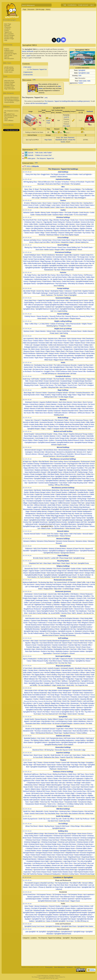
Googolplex (90, 763)
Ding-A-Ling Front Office (42, 242)
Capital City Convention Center (45, 494)
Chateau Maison (38, 341)
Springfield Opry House (76, 767)
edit (34, 80)
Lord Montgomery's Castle (64, 721)
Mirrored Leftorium (31, 454)
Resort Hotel (28, 369)
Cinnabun (77, 695)
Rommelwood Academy (32, 627)
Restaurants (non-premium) (63, 580)
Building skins (63, 831)
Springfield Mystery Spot (49, 268)
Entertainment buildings (63, 252)
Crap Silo (47, 755)
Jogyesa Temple (34, 571)
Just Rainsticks (57, 731)
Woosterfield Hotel (63, 374)
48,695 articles (9, 67)
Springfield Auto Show (47, 476)
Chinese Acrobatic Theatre (52, 763)
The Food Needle (59, 379)
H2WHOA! (49, 259)
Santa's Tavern (68, 865)
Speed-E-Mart (56, 681)
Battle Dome (73, 774)
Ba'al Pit (47, 558)
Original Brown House (81, 349)
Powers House (79, 351)
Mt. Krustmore (54, 383)
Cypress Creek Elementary (39, 621)
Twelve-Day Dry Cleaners (77, 683)
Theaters (63, 760)
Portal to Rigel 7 (70, 793)
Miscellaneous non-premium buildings (63, 459)
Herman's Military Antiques (53, 672)
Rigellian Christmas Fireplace (69, 228)
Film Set (72, 420)
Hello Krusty (57, 701)
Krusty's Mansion (81, 406)
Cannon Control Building (87, 220)
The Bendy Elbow (45, 189)
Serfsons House (46, 723)
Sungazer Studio (59, 429)
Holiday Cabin (88, 345)
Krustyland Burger (66, 381)
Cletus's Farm (49, 341)
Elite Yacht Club (84, 464)
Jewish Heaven (64, 318)
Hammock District (73, 699)
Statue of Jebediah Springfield (56, 921)
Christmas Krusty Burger (49, 842)
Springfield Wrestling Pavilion (54, 745)
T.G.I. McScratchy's (29, 611)
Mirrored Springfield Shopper (65, 456)
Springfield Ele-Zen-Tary (68, 629)
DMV (67, 300)
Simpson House (30, 356)
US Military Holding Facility (75, 804)
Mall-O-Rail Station (75, 534)
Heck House (58, 859)
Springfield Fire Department (64, 307)
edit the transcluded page (38, 103)
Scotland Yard (50, 307)
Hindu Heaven (42, 318)
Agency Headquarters (30, 659)
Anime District (28, 490)
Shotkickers (44, 198)
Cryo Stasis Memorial (46, 643)
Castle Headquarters (46, 836)
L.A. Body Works (44, 324)
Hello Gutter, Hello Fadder (44, 153)
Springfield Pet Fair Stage (66, 268)
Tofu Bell (72, 611)
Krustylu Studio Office (36, 424)
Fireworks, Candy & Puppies (80, 697)
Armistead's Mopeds (67, 668)
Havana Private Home (76, 345)
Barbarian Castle (29, 213)
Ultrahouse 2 (61, 804)
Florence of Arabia (72, 174)
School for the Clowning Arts (60, 627)
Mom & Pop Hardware (54, 677)
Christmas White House (50, 848)
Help (6, 40)
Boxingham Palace (57, 213)
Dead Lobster (47, 596)
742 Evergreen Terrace (59, 895)
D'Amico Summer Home (79, 404)
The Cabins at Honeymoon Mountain (65, 365)
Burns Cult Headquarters (72, 461)
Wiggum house (75, 901)
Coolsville (33, 697)
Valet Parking (64, 333)
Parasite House (49, 793)
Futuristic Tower (46, 647)
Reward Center (88, 679)
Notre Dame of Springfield (55, 573)
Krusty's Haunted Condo (52, 381)
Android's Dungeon (54, 668)
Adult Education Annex (32, 618)
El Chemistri (72, 582)
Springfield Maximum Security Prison (47, 309)
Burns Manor (78, 402)
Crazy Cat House (73, 341)
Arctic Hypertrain (43, 220)
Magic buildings (63, 390)
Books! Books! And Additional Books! (35, 695)
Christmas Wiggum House (66, 848)
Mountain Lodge (76, 409)
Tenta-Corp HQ (45, 802)
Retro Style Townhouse (32, 651)
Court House (60, 300)
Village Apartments (78, 358)
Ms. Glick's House (34, 349)
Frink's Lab (29, 345)
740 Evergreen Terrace (44, 895)
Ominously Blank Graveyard (79, 509)
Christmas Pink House (69, 844)
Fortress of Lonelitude (73, 222)
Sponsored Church (40, 870)
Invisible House (53, 787)
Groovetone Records (46, 422)
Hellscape (42, 785)
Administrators (9, 52)
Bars (63, 187)
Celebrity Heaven (30, 316)
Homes (63, 336)
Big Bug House (49, 826)
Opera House (51, 765)
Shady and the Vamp (88, 353)
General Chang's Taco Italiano (58, 598)
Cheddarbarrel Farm (47, 464)
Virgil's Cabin (89, 358)
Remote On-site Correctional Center (48, 514)
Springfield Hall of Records (82, 307)
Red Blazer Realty (53, 474)
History (48, 9)
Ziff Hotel (73, 374)
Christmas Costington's (88, 838)
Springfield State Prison (69, 926)
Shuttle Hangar (46, 518)
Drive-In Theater (53, 778)
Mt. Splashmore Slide (59, 261)
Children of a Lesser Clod (43, 155)
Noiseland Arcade (39, 910)
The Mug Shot (37, 196)
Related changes (10, 82)
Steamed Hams (79, 609)
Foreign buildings (63, 288)
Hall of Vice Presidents (41, 548)
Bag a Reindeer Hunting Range (59, 220)
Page (24, 9)
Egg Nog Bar (48, 222)
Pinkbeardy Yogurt (82, 605)
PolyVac (90, 649)
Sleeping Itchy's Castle (31, 385)
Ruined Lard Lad (57, 865)
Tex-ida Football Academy (36, 633)
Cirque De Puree (76, 240)
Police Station (83, 305)
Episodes (7, 26)
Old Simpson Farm (56, 349)
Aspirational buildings (63, 179)
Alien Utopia (34, 641)
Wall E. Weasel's (77, 613)
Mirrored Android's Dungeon (34, 450)
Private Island (54, 333)
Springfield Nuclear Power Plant (79, 479)
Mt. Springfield (41, 932)
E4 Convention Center (60, 257)
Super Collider (34, 802)
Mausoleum (88, 789)
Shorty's (87, 607)
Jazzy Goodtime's (79, 600)
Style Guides (8, 55)
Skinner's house (55, 899)
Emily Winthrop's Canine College (71, 621)
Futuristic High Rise (74, 645)
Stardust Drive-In (63, 769)
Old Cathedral (69, 573)
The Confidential (87, 189)
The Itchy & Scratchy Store (43, 731)
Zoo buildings (63, 824)
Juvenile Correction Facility (43, 303)
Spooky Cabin (90, 798)
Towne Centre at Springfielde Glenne (63, 712)
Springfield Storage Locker (31, 526)
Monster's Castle (56, 791)
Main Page (8, 24)
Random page (9, 37)
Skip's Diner (58, 589)
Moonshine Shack (62, 226)
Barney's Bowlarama (48, 255)
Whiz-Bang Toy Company (76, 284)
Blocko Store (67, 693)
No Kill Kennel (64, 509)
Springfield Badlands (53, 932)
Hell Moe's (69, 783)
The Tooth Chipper (61, 385)
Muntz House (45, 349)
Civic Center (41, 738)
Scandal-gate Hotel (60, 369)
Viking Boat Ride (53, 387)
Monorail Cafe (77, 602)
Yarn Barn (81, 714)
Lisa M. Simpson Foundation (75, 468)
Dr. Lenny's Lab (67, 755)
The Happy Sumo (55, 600)
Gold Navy (88, 670)
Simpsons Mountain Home (70, 411)
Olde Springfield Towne (55, 472)
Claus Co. (40, 222)
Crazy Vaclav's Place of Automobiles (79, 497)
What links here (9, 81)
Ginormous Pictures (82, 420)
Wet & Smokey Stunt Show (68, 387)
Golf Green (72, 466)
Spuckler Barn (33, 483)
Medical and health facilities (63, 431)
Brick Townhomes (88, 339)
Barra (26, 189)
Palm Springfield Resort (57, 367)
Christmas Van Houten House (85, 846)
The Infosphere (9, 117)
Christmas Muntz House (36, 844)
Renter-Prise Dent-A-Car (68, 474)
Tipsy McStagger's (80, 198)
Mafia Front (54, 470)
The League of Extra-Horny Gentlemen (37, 193)
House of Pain (85, 785)
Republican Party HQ (67, 514)
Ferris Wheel (69, 729)
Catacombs (49, 776)
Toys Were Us (89, 712)
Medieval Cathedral (29, 791)
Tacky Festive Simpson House (42, 872)
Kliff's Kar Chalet (85, 505)
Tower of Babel (72, 577)
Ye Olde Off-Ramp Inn (49, 374)
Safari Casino (60, 207)
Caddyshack (72, 492)
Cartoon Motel (28, 367)
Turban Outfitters (82, 733)
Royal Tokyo (49, 369)
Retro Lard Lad (37, 607)
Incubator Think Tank (78, 503)
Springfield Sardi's (67, 609)
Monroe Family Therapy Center (59, 438)
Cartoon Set (29, 420)
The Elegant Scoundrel (58, 174)
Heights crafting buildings (63, 321)
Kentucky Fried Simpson (54, 584)
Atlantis (41, 826)
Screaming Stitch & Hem (38, 798)
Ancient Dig (40, 291)
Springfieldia (63, 717)
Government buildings (63, 298)
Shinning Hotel (62, 798)
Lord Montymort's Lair (39, 863)
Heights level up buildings (63, 329)
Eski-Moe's (39, 191)
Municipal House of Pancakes (55, 587)
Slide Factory (57, 281)
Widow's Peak (46, 528)
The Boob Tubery (78, 693)
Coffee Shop (34, 324)
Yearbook (90, 111)
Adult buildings (63, 172)
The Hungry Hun (67, 600)
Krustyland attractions (63, 376)
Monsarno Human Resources (65, 541)
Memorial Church (73, 571)
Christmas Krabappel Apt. (32, 842)
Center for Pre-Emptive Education (68, 618)
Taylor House (39, 358)
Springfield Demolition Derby (58, 265)
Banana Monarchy (41, 719)
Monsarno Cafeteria (30, 541)
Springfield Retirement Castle (47, 901)
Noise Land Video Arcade (75, 261)
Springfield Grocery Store (72, 887)
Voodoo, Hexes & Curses (66, 806)
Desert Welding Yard (74, 247)
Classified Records (48, 420)
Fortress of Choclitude (77, 182)
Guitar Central (62, 699)
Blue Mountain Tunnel (67, 490)
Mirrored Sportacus (49, 456)
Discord (7, 57)
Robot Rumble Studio (49, 263)
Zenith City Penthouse (82, 819)
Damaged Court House (85, 851)
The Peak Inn (78, 367)
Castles (63, 210)
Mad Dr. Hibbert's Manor (33, 789)
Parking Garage (83, 472)
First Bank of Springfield (34, 501)
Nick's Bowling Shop (30, 705)
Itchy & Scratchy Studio (78, 422)
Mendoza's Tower (87, 470)
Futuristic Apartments (44, 645)
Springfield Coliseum (41, 742)
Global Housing (57, 647)
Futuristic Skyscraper (33, 647)
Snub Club (53, 198)
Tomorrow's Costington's (61, 653)
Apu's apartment (89, 895)
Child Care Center (36, 497)
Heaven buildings (63, 314)
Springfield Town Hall (53, 919)
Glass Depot (47, 563)
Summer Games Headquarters (48, 483)
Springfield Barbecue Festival (51, 609)
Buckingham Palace (57, 291)
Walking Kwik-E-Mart (51, 397)
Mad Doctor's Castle (87, 787)
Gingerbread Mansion (30, 859)
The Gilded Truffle (75, 883)
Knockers (53, 177)
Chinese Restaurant (86, 594)
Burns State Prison (31, 300)
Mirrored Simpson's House (83, 454)
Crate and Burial (66, 670)
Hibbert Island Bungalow (54, 785)
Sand (65, 138)
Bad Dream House (46, 774)
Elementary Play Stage (78, 763)
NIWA (6, 119)
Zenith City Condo (44, 819)
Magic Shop (42, 677)
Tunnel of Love (72, 385)
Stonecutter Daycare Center (64, 750)
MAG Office (63, 789)
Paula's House (40, 351)
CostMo (49, 697)
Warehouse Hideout (53, 235)
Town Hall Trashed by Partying (33, 874)
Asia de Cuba (52, 594)
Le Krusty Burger (46, 602)
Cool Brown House (61, 341)
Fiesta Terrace (58, 343)
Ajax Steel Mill (42, 275)
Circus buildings (63, 238)
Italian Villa (59, 406)
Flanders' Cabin (69, 343)
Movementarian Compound (32, 509)
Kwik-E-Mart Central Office (68, 293)
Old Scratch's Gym (37, 793)
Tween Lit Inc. (52, 804)
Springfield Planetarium (87, 551)
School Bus (64, 353)
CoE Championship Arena (54, 738)
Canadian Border (83, 492)
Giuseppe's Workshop (40, 345)
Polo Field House (87, 409)
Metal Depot (56, 563)
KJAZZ (26, 424)
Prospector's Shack (65, 326)
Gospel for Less (38, 672)
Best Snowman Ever (51, 834)
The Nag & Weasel (48, 196)
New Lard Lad (29, 605)
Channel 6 (37, 420)
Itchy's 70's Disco (66, 259)
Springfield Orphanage (84, 524)
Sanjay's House (54, 353)
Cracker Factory (78, 275)
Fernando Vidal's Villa (46, 343)
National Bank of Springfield (50, 509)
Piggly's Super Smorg (68, 605)
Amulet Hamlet (29, 719)
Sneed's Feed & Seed (37, 813)
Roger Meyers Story (63, 263)
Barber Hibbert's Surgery (56, 719)
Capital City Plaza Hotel (85, 365)
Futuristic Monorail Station (32, 534)
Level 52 (66, 117)
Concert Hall (65, 763)
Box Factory (52, 275)
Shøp (26, 324)
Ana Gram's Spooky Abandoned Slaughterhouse (55, 641)
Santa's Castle (90, 231)
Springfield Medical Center (65, 442)
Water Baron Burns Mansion (44, 413)
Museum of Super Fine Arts (76, 548)
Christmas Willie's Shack (84, 848)
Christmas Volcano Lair (34, 848)
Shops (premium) (63, 688)
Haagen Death (30, 600)
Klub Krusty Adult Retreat (31, 261)
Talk (65, 5)
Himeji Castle (69, 215)
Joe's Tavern (91, 191)
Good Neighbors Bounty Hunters (39, 503)
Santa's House (29, 233)
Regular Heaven (75, 318)
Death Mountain (56, 755)
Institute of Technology (57, 324)
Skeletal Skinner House (52, 868)
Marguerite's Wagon (67, 242)
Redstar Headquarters (84, 511)
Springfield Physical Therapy (84, 442)
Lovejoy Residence (66, 347)
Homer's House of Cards (31, 205)
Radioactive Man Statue (52, 757)
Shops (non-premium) (63, 666)
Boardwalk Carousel (49, 729)
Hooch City (66, 701)
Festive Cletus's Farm (48, 855)
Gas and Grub (43, 598)
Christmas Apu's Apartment (62, 836)
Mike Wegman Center (70, 623)
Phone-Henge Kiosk (66, 558)
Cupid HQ (38, 499)
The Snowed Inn (38, 371)
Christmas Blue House (79, 836)
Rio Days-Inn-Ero (38, 369)
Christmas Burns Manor (40, 838)
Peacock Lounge (33, 207)
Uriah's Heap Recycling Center (78, 483)
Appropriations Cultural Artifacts (82, 691)
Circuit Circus (85, 695)
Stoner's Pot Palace (44, 712)
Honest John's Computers (70, 672)
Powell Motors (47, 281)
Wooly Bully (70, 685)
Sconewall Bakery (48, 607)
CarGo (74, 494)
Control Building (40, 481)
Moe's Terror (69, 863)
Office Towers (82, 649)
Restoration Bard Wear (33, 723)
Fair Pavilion (27, 466)
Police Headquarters (71, 305)
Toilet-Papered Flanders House (84, 872)
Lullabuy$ (47, 703)
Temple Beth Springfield (59, 577)
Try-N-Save (37, 714)
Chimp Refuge (75, 826)
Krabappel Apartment (31, 347)
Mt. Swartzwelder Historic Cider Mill (75, 279)
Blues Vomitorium (81, 490)
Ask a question (9, 34)
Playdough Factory (35, 281)
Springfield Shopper (34, 429)
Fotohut (36, 699)
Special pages (9, 84)
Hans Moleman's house (68, 897)
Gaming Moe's (88, 203)
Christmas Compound (72, 838)
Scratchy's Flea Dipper (85, 383)
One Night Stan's (73, 196)
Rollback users (9, 50)
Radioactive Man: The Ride (69, 383)
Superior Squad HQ (66, 757)
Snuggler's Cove (49, 371)
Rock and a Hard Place (53, 184)
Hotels (63, 363)
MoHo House (27, 196)
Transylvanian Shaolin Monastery (36, 804)
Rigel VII (84, 795)
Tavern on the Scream (46, 385)
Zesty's (77, 589)
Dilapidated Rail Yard (36, 563)
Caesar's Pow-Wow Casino (61, 203)
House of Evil (75, 785)
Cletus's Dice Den (77, 203)
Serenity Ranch (90, 440)
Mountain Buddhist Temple (37, 573)
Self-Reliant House (74, 353)
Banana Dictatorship (40, 693)
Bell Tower (81, 774)
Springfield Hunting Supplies (71, 710)
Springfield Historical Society (58, 522)
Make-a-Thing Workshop (75, 789)
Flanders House (80, 343)
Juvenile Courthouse (60, 303)
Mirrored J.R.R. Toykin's (84, 452)
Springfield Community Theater (58, 767)
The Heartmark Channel (61, 422)
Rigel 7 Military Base (73, 795)
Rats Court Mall (45, 795)
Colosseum (68, 291)
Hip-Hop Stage (28, 765)
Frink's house (55, 897)
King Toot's (61, 675)
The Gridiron (82, 191)
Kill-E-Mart (81, 859)
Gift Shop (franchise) (79, 379)
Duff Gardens (47, 257)
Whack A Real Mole (67, 270)
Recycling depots (63, 561)
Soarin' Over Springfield (41, 265)
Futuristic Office (87, 645)
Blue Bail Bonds (44, 461)
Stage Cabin (79, 268)
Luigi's (42, 587)
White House (48, 360)
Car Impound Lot (83, 494)
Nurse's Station (28, 440)
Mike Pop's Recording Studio (74, 424)
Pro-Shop (85, 705)
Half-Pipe (57, 259)
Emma (92, 464)
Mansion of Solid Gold (37, 409)
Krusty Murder (90, 859)
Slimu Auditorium (86, 826)
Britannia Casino (36, 203)
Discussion (31, 9)
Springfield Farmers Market (52, 710)
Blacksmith (39, 811)
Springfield (82, 70)
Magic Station (64, 534)
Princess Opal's (75, 705)
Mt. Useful (72, 226)
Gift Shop (68, 379)
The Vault (66, 126)
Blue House (62, 339)
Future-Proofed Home (80, 643)
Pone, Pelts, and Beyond (57, 679)
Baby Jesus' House (41, 339)
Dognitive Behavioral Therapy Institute (81, 434)
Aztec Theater (29, 906)
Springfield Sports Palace (85, 742)
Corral (46, 811)
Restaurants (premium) (63, 591)
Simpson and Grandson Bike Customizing (37, 681)
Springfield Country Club (78, 476)
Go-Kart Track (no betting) (36, 259)
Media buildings (63, 418)
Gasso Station (46, 466)
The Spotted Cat (68, 198)
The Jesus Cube (53, 318)
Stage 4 (50, 429)
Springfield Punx (9, 114)
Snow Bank (78, 233)
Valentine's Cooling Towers (70, 874)
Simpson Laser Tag (85, 263)
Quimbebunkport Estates (34, 899)
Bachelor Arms (53, 339)
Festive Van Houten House (65, 855)
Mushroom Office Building (44, 649)
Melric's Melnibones (80, 721)
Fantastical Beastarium (83, 393)
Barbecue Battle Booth (30, 582)
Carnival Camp (47, 240)
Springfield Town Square (68, 919)
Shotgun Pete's (90, 573)
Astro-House (75, 641)
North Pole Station (53, 536)
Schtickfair (46, 899)
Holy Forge (66, 785)
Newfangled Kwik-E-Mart (61, 649)
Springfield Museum (73, 551)
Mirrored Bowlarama (80, 450)
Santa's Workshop (51, 233)
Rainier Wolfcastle (28, 51)
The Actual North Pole (30, 220)
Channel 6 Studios (55, 906)
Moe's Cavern (79, 193)
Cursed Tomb (77, 291)
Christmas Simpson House (49, 846)
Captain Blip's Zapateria (72, 255)
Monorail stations (63, 531)
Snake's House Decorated (69, 868)
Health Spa (66, 436)
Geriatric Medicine (50, 436)
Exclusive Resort (76, 331)
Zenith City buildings (63, 816)
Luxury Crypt (76, 787)
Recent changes (9, 35)
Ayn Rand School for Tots (49, 618)
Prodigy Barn (70, 679)
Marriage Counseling (74, 470)
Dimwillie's (87, 596)
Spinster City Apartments (66, 356)
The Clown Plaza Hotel (41, 367)
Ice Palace (61, 224)
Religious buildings (63, 566)
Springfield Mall (86, 710)
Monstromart (75, 703)
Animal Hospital (29, 434)
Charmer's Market (41, 393)
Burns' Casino (47, 203)
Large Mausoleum (65, 787)
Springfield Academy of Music (50, 629)
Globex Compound (58, 501)
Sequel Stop (57, 708)
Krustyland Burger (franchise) (82, 381)
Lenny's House (43, 347)
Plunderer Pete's (64, 705)
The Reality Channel (87, 427)
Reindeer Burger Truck (52, 228)
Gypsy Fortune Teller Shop (49, 783)
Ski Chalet (83, 369)
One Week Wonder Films (39, 427)
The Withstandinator (58, 528)
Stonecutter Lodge (80, 750)
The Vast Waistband (44, 685)
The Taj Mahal (58, 295)
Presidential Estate (41, 411)
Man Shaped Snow (53, 863)
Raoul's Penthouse (29, 353)
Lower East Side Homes (81, 347)
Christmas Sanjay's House (31, 846)
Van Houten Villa (29, 413)
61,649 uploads (9, 69)
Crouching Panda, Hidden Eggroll (84, 659)
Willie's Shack (69, 360)
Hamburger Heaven (42, 600)
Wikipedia (35, 166)
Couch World (56, 670)
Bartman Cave (28, 755)
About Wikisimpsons (60, 967)
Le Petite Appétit (34, 587)
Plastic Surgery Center (41, 440)
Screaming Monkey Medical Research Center (70, 440)
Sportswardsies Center (32, 476)
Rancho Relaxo (88, 367)
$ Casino (27, 203)
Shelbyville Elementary (33, 629)
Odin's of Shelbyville (79, 677)
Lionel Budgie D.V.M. (42, 438)
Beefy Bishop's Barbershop (51, 490)
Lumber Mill (55, 558)
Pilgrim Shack (60, 351)
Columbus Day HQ (45, 670)
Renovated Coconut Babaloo (42, 865)
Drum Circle (39, 250)
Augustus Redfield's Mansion (49, 402)
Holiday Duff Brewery (70, 859)
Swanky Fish (89, 609)
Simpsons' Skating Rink (66, 233)
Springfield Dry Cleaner (83, 661)
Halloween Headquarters (46, 859)
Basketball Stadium (30, 738)
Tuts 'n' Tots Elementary (53, 633)
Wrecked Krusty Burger (87, 874)
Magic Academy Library (59, 395)
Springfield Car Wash (62, 476)
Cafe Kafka (55, 659)
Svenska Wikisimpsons (11, 97)
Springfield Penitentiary (67, 309)
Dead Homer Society (11, 116)
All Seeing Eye (49, 750)
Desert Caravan (52, 247)
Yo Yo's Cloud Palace (81, 215)
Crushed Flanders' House (33, 851)
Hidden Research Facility (40, 661)
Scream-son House (37, 868)
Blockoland (59, 255)
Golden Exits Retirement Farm (58, 345)
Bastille (37, 213)
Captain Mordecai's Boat (63, 494)
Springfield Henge (79, 558)
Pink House (69, 351)
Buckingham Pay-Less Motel (43, 365)
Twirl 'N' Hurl (82, 385)
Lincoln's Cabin (54, 347)
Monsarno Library (81, 541)
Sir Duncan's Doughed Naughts (62, 723)
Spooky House (58, 800)
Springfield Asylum (31, 442)
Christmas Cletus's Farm (56, 838)
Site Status (77, 967)
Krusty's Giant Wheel (36, 381)
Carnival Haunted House (37, 776)
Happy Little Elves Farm (31, 468)
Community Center (49, 497)
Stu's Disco (88, 268)
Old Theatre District (40, 765)
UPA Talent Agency (71, 429)
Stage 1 (44, 429)
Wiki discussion (9, 59)
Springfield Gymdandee (33, 268)
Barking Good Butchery (60, 774)
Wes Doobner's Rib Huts (77, 813)
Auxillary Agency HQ (44, 659)
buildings (63, 169)
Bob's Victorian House (74, 339)
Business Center (29, 331)
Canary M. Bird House (62, 826)
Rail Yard (74, 563)
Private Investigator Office (38, 474)
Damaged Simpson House (44, 853)
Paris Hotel (69, 367)
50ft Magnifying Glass (30, 182)
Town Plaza (64, 813)
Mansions (63, 400)
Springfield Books (75, 681)
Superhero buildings (63, 753)
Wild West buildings (63, 809)
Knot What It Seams (56, 661)
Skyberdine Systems (62, 651)
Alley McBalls (53, 691)
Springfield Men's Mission (60, 479)
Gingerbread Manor (88, 857)
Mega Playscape (46, 261)
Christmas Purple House (85, 844)
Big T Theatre (38, 763)
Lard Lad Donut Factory (59, 277)
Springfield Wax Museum (52, 553)
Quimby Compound (54, 411)
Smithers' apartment (68, 899)
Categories (26, 938)
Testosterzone (48, 270)
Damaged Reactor (29, 853)
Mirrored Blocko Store (50, 450)
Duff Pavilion (35, 379)
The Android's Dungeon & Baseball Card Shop (39, 883)
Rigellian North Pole (78, 231)
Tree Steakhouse (81, 611)
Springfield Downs (54, 742)
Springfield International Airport (69, 915)
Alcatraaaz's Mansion (32, 402)
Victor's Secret (72, 714)
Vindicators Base (79, 757)
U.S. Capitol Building (61, 311)
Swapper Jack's (49, 683)
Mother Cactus (49, 250)
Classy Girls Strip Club (33, 174)
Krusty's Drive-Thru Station (50, 534)
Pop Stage (75, 765)
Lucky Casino (56, 205)
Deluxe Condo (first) (63, 331)
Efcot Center (72, 257)
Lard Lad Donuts (35, 602)
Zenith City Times (64, 821)
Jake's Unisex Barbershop (39, 885)
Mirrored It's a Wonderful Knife (66, 452)
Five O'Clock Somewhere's (68, 191)
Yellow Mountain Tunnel (73, 528)
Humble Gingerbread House (48, 224)
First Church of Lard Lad (67, 778)
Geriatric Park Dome (55, 781)
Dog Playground (72, 464)
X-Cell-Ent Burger (68, 589)
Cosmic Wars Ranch (64, 404)
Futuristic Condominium (60, 645)
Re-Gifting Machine (37, 228)
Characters (8, 27)
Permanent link (9, 87)
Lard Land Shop (88, 701)
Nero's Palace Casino (87, 205)
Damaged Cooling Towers (68, 851)
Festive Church (35, 855)
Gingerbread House (34, 783)
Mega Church (62, 571)
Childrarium (29, 548)
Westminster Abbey (84, 577)
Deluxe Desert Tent (40, 247)
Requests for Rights (10, 54)
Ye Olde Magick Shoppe (66, 397)
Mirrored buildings (63, 447)
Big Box (35, 461)
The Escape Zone (83, 257)
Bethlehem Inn (29, 365)
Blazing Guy (28, 247)
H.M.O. (59, 436)
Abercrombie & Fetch (40, 668)
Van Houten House (65, 358)
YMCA (28, 166)
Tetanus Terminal (65, 536)
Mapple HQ (62, 470)
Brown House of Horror (85, 834)
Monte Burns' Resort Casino (70, 205)
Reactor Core (31, 481)
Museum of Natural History (57, 548)
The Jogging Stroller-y (39, 675)
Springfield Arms (80, 356)
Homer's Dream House (83, 647)
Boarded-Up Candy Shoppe (68, 834)
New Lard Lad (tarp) (80, 863)
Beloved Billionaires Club (46, 182)
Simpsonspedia (9, 102)
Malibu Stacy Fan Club (50, 507)
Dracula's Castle (41, 778)
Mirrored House (50, 452)
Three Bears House (57, 802)
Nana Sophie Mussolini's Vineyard (35, 472)
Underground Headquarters (52, 874)
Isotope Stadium (80, 740)
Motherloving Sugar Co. (42, 279)
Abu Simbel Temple (29, 291)
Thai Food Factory (61, 284)
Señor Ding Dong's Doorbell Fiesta (41, 708)
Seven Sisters (51, 798)
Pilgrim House (50, 351)
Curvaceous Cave (48, 499)
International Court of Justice (79, 300)
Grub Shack (91, 598)
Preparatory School (85, 625)
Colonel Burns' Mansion (37, 404)
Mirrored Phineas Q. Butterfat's (64, 454)
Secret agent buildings (63, 656)
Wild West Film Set (84, 429)
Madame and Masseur (42, 470)
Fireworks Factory (29, 277)
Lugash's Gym (37, 507)
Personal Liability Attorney (39, 511)
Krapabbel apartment (83, 897)
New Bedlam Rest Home (86, 438)
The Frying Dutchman (81, 729)
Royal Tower (81, 474)
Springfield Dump (83, 563)
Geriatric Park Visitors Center (85, 781)
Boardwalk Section (61, 140)
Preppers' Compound (55, 511)
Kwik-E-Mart (70, 675)
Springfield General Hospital (47, 442)
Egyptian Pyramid (88, 291)
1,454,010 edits (9, 70)
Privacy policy (49, 967)
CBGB (67, 189)
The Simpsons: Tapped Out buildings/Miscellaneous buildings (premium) (67, 101)
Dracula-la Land (30, 778)
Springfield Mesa (71, 250)
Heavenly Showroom (72, 316)
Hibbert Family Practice (78, 436)
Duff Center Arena (69, 738)
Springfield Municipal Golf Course (49, 524)
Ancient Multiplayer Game (32, 255)
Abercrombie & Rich (31, 691)
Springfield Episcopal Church (67, 575)
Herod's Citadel (38, 406)
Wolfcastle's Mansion (61, 413)
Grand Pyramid (54, 293)
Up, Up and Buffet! (54, 613)
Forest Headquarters (40, 857)
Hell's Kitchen (86, 783)
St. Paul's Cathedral (44, 577)
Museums (63, 546)
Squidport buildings (63, 726)
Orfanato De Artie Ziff (70, 472)
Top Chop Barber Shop (52, 813)
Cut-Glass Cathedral (46, 569)
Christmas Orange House (53, 844)
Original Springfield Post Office (54, 305)
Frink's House (90, 343)
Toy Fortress (87, 233)
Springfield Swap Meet (36, 683)
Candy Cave (74, 220)
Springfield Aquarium (59, 828)
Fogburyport (79, 778)
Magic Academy (46, 395)
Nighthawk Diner (40, 605)
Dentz (29, 661)
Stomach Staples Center (59, 445)
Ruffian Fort (90, 474)
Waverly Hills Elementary (68, 635)
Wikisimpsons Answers (11, 99)
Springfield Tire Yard (38, 919)
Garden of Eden (76, 569)
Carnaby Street (33, 670)
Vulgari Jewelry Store (59, 685)
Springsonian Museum (68, 553)
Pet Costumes (43, 679)
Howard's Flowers (76, 701)
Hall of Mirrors (55, 242)
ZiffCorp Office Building (62, 485)
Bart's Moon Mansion (66, 402)
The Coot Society (61, 497)
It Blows (82, 672)
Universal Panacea (68, 633)
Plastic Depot (66, 563)
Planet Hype (58, 733)
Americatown (29, 594)
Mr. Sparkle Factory (57, 279)
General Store (54, 811)
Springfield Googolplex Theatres (48, 915)
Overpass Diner (70, 587)
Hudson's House (49, 406)
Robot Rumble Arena (34, 263)
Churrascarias (28, 596)
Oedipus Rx (90, 677)
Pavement (71, 138)
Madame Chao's (66, 602)
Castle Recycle (84, 213)
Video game (31, 158)
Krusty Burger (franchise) (81, 584)
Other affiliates (9, 121)
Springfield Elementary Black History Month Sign (62, 870)
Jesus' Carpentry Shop (83, 224)
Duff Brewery (88, 275)
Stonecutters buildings (63, 747)
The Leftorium (27, 703)
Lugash (28, 56)
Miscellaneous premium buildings (63, 488)
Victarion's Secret (79, 723)
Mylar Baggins (67, 677)
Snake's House (52, 356)
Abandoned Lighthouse (31, 774)
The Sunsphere (76, 184)
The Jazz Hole (28, 505)
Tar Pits (56, 526)
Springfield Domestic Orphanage (72, 520)
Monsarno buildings (63, 539)
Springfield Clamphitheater (39, 767)
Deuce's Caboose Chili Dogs (73, 596)
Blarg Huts (35, 643)
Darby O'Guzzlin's (29, 191)
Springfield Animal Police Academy (81, 627)
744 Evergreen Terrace (75, 895)
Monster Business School (34, 625)
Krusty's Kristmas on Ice (42, 226)
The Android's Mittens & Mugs (34, 834)
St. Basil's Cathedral (84, 575)
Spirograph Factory (30, 284)
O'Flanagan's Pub (61, 196)
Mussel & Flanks (88, 602)
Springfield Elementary (84, 629)
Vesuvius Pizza (66, 613)
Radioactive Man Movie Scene (70, 427)
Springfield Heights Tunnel (42, 479)
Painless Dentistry (69, 661)
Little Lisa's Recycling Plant (76, 277)
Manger (53, 226)
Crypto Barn (60, 729)
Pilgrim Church (79, 573)
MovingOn (73, 438)
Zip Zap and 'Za (89, 613)
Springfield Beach (67, 932)
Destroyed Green (59, 853)
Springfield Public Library (78, 917)
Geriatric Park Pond (69, 781)
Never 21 (90, 721)
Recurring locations (77, 938)
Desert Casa (62, 247)
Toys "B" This (79, 712)
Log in (92, 5)
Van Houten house (63, 901)
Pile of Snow (81, 226)
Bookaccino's (89, 693)
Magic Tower (82, 395)
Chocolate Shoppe (67, 695)
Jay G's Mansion (69, 406)
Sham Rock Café (78, 607)
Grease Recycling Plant (43, 277)
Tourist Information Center (68, 526)
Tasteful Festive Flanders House (62, 872)
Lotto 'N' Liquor (38, 703)
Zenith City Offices (68, 819)
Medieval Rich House (43, 791)
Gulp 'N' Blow (91, 582)
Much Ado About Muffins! (80, 731)
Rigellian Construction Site (62, 231)
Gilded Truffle (81, 582)
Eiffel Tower (27, 293)
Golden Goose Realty (72, 501)
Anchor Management (65, 691)
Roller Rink (74, 263)
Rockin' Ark (79, 514)
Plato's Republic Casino (47, 207)
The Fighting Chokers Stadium (40, 740)
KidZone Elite (89, 259)
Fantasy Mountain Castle (43, 215)
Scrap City (69, 516)
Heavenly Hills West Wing (45, 701)
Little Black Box (55, 193)
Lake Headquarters (56, 861)
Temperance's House (51, 358)
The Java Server (29, 584)
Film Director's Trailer (61, 420)
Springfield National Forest (63, 934)
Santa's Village (40, 233)
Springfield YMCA (47, 526)
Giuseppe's (72, 598)
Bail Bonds (37, 490)
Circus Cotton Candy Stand (61, 240)
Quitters (52, 440)
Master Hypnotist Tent (65, 507)
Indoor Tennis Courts (54, 468)
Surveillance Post (52, 663)
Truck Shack (63, 483)
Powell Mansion (29, 411)
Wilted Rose (89, 813)
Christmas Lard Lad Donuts (67, 842)
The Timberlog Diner (62, 611)
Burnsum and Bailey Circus (32, 240)
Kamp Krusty (74, 505)
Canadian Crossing (33, 464)
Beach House (38, 755)
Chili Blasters (74, 594)
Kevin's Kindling (52, 675)
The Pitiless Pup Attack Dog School (67, 625)
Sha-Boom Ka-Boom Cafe (63, 607)
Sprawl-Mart (88, 708)
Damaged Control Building (50, 851)
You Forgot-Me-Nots (81, 685)
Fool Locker (68, 719)
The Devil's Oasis (87, 247)
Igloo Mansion (70, 224)
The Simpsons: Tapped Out (45, 158)
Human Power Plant (80, 719)
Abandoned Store (38, 750)
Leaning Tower (82, 293)
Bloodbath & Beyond (81, 668)
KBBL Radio (90, 422)
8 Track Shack (28, 668)
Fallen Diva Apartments (30, 343)
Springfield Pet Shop (30, 712)
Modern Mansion (88, 331)
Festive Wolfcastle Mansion (83, 855)
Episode (31, 153)
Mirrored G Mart (39, 452)
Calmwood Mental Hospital (44, 434)
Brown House (28, 341)
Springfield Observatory (69, 524)
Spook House (80, 798)
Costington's (41, 697)
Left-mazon (33, 677)
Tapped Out (8, 32)
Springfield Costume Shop (34, 710)
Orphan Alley (86, 755)
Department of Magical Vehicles (58, 393)
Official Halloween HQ (31, 679)
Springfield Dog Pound (54, 520)
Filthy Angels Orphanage (40, 293)
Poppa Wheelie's (85, 196)
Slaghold (55, 518)
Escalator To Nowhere (62, 182)
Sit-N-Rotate (65, 184)
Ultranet (72, 653)
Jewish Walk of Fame (54, 505)
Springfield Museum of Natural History (57, 917)
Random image (9, 39)
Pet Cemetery (60, 793)
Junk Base (65, 505)
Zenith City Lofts (56, 819)
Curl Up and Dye (78, 670)
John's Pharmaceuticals (73, 324)
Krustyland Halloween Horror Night (38, 861)
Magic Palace (72, 395)
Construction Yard (60, 776)
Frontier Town (36, 466)
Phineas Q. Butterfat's (53, 605)
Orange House (68, 349)
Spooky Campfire (46, 800)
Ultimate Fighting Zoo (82, 242)
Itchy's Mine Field (78, 259)
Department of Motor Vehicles (80, 906)
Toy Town (57, 270)
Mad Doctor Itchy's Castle (50, 789)
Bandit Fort (27, 811)
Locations (7, 29)
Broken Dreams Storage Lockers (40, 492)
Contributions (72, 5)
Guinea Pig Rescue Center (86, 466)
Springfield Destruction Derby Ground (80, 265)
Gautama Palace (58, 215)
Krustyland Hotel (43, 383)
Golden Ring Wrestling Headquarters (62, 740)
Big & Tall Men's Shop (55, 693)
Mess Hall (90, 395)
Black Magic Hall (29, 393)
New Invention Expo (79, 791)
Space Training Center (78, 518)
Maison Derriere (62, 177)
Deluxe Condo (51, 331)
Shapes (38, 518)
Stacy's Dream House (86, 411)
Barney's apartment (34, 897)
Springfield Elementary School (58, 913)
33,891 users (8, 72)
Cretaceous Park (28, 499)
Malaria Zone (67, 731)
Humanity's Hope (30, 649)
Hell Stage (77, 783)
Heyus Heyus (33, 623)
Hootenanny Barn (65, 811)
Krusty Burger (67, 584)
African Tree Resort (31, 826)
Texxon (80, 250)
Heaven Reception (42, 316)
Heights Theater (87, 324)
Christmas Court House (33, 840)
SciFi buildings (63, 638)
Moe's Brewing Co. (67, 193)
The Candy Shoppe (53, 695)
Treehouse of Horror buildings (63, 772)
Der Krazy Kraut (58, 596)
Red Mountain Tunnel (69, 511)
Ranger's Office (60, 250)
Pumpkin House (82, 793)
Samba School (45, 627)
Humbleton (43, 468)
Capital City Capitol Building (46, 300)
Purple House (89, 351)
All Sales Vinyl (43, 691)
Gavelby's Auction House (60, 466)
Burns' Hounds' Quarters (59, 492)
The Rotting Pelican (38, 516)
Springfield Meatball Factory (85, 281)
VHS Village (62, 714)
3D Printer (26, 641)
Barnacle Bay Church (31, 569)
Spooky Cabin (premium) (32, 800)
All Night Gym (27, 461)
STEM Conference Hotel (63, 371)
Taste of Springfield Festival (45, 611)
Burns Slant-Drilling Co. (64, 275)
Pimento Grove (81, 587)
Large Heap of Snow (70, 861)
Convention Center (60, 464)
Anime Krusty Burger (40, 594)
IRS (63, 468)
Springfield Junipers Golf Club (77, 522)
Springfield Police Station (85, 926)
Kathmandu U (43, 623)
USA (80, 76)
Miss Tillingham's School (86, 623)
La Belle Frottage (45, 205)
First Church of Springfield (61, 569)
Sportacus (80, 708)
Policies (7, 49)
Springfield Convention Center (82, 910)
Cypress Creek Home (87, 341)
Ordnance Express (78, 811)
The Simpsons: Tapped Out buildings (50, 938)
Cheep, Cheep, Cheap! (60, 434)
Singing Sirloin (48, 589)
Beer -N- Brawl (34, 189)
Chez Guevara (37, 257)
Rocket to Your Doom (48, 651)
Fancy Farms (65, 697)
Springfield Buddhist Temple (34, 575)
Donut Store (56, 697)
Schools (63, 616)
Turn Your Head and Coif (50, 714)
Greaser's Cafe (81, 598)
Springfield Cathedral (51, 575)
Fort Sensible (47, 501)
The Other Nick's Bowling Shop (48, 705)
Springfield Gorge (79, 932)
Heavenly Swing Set (86, 316)
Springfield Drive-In (42, 913)
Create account (83, 5)
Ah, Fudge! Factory (31, 275)
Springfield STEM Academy (48, 631)
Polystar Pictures (53, 427)
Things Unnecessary (62, 683)
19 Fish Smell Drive (29, 895)
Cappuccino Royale (66, 659)
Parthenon (49, 295)
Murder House (67, 791)
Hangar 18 (53, 503)
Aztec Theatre (28, 763)
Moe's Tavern (89, 193)
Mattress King (65, 703)
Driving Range (82, 499)
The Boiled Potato (58, 189)
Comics (7, 30)
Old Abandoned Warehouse (44, 733)
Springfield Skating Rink (69, 742)
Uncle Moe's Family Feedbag (38, 613)
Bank (33, 811)
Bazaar (47, 291)
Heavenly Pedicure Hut (57, 316)
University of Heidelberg (82, 633)
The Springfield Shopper (12, 101)
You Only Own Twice (65, 663)
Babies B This (28, 693)
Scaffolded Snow (80, 865)
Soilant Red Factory (68, 281)
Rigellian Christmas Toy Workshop (42, 231)
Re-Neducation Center (59, 795)
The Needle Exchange (87, 703)
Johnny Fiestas (40, 584)
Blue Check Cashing (57, 461)
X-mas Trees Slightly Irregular (69, 235)
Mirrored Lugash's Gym (46, 454)
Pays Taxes (48, 140)
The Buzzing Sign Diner (46, 582)
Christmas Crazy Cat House (50, 840)
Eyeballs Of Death (46, 379)
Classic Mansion (40, 331)
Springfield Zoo (40, 921)
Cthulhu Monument (86, 776)
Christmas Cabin (30, 222)
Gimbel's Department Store (48, 699)
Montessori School (49, 625)
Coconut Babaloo (75, 189)
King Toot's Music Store (61, 885)
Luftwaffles (56, 602)
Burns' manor (45, 897)
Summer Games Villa (79, 371)
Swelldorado (91, 371)
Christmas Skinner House (67, 846)
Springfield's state (84, 73)
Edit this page (40, 9)
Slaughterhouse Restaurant (32, 609)
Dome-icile (58, 643)
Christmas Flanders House (69, 840)
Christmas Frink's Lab (85, 840)
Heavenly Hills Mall (86, 699)
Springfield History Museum (39, 551)
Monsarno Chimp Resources (46, 541)
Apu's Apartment (28, 339)
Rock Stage (83, 765)
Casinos (63, 200)
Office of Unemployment (36, 305)
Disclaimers (70, 967)
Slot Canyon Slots (71, 207)
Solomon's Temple (64, 518)
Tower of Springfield (70, 295)
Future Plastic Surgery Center (33, 436)
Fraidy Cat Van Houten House (57, 857)
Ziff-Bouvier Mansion (84, 413)
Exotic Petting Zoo (59, 222)
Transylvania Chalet (71, 802)
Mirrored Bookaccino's (65, 450)
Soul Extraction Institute (77, 651)
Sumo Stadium (69, 745)
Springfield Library (29, 309)
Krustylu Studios (49, 424)
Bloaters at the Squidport (33, 729)
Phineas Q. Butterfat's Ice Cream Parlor (51, 887)
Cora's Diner (38, 596)
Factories (63, 272)
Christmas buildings (63, 217)
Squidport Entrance (69, 733)
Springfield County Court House (34, 926)
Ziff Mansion (73, 413)
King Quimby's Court (48, 721)
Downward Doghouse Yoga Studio (65, 499)
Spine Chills (71, 798)
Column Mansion (51, 404)
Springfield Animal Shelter (37, 520)
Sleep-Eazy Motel (73, 369)
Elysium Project (67, 643)
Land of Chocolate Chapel (48, 571)
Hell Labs (62, 783)
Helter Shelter (34, 224)
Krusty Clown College (55, 623)
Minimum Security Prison (75, 303)
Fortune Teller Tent (41, 781)
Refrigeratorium (30, 514)
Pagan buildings (63, 555)
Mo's (62, 863)
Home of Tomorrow (69, 647)
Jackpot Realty (90, 503)
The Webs (89, 723)
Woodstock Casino (84, 207)
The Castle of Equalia (71, 213)
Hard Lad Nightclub (85, 174)
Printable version (9, 85)
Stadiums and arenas (63, 736)
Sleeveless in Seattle (69, 708)
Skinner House (41, 356)
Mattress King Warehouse (81, 507)
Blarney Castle (46, 213)
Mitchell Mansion (64, 409)
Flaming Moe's (28, 857)
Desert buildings (63, 245)
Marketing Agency (52, 326)
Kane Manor (77, 755)
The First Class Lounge (51, 191)
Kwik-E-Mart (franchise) (82, 675)
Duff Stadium (80, 738)
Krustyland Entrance (31, 383)
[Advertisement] (11, 162)
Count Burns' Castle (73, 776)
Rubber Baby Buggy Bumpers (55, 516)
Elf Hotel (72, 393)
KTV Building (60, 424)
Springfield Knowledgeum (57, 551)
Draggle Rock (45, 174)
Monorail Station (88, 534)
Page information (10, 89)
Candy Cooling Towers (31, 836)
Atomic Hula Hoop (86, 641)
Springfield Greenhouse (40, 522)
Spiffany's (65, 681)
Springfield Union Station (75, 481)
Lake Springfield (30, 932)
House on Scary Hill (41, 787)
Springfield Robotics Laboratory (56, 481)
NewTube (73, 649)
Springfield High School (31, 631)
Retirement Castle (42, 353)
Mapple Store (55, 703)
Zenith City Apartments (30, 819)
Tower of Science (83, 526)
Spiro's (59, 198)
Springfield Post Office (83, 309)
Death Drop (27, 379)
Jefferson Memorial (40, 505)
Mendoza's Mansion (51, 409)
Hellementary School (31, 785)
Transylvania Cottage (85, 802)
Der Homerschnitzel (61, 582)
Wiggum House (59, 360)
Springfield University (65, 631)
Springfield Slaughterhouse (46, 284)
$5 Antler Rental (38, 558)
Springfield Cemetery (70, 800)
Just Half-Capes (35, 721)
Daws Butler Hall (54, 621)
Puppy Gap (79, 679)
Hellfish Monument (64, 503)
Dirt (62, 138)
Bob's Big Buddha (63, 594)
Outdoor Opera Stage (63, 765)
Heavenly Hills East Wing (31, 701)
